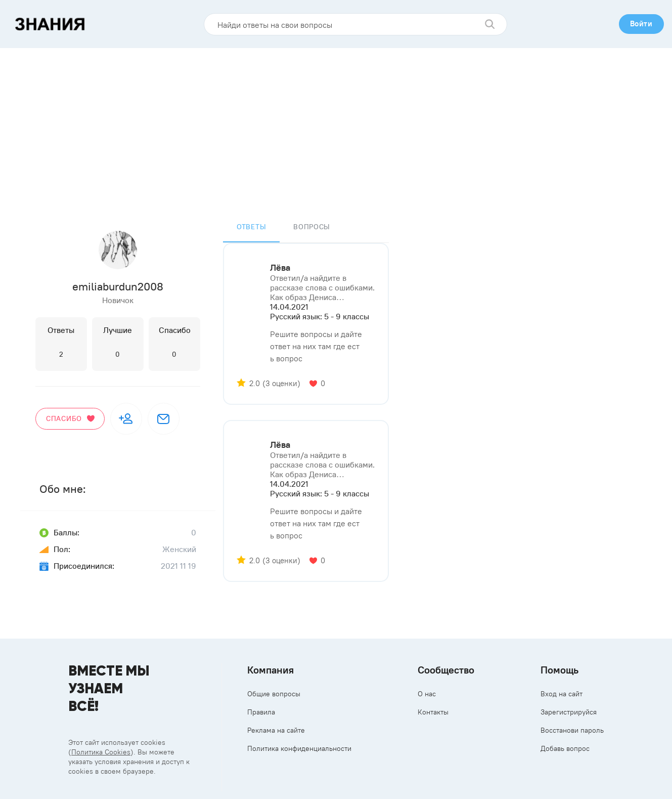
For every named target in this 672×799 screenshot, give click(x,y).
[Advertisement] (336, 124)
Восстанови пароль (572, 730)
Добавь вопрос (565, 748)
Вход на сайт (562, 694)
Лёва (280, 268)
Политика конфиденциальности (299, 748)
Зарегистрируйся (569, 712)
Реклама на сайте (276, 730)
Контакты (433, 712)
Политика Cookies (101, 752)
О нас (427, 694)
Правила (261, 712)
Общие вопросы (274, 694)
